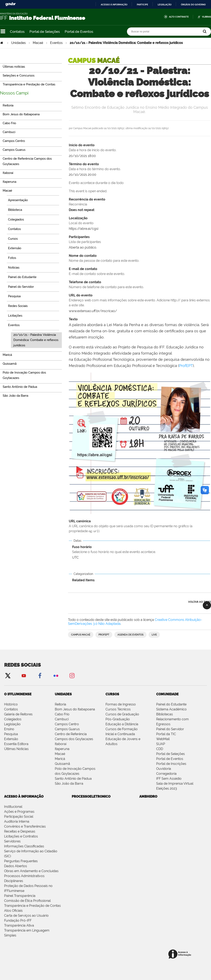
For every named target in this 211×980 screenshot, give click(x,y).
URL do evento (139, 301)
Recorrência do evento (139, 202)
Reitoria (60, 704)
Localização (139, 221)
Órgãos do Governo (193, 5)
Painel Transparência (20, 896)
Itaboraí (61, 744)
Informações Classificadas (24, 846)
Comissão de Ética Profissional (27, 901)
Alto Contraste (179, 17)
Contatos (17, 32)
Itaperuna (62, 749)
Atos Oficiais (13, 911)
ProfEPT (186, 366)
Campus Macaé (81, 635)
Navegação (3, 31)
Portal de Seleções (45, 32)
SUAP (161, 744)
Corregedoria (166, 774)
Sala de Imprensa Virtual (175, 784)
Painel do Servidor (170, 729)
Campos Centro (67, 724)
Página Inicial (2, 43)
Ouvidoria (164, 769)
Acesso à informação (114, 5)
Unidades (18, 43)
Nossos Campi (14, 93)
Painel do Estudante (171, 704)
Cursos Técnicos (118, 709)
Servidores (12, 841)
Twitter (8, 675)
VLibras (206, 17)
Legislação (165, 5)
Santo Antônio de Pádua (73, 779)
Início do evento (139, 148)
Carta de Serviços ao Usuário (26, 916)
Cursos (112, 694)
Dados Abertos (16, 866)
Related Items (83, 580)
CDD (160, 749)
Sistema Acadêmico (171, 709)
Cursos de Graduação (122, 714)
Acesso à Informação (24, 797)
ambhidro (148, 797)
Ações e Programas (19, 812)
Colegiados (13, 719)
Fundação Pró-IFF (18, 920)
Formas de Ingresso (121, 704)
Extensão (11, 739)
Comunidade (167, 694)
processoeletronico (91, 797)
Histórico (11, 704)
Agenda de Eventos (130, 635)
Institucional (13, 807)
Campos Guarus (67, 729)
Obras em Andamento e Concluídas (31, 871)
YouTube (24, 675)
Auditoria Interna (17, 821)
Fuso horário (139, 550)
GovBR (11, 4)
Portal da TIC (166, 734)
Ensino (9, 729)
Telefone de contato (139, 285)
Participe (142, 5)
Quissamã (62, 764)
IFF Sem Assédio (169, 779)
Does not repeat (82, 210)
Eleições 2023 (167, 788)
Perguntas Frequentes (21, 861)
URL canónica (139, 526)
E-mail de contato (139, 272)
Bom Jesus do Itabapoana (75, 709)
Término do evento (139, 167)
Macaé (38, 43)
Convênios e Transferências (25, 826)
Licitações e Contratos (21, 836)
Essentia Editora (16, 744)
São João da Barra (69, 784)
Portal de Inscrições (171, 764)
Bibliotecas (165, 714)
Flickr (56, 675)
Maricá (60, 759)
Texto (73, 319)
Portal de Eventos (79, 32)
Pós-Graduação (118, 719)
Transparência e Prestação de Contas (32, 906)
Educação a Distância (122, 724)
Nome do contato (139, 258)
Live (154, 635)
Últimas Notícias (16, 749)
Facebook (40, 675)
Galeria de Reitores (18, 714)
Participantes (139, 240)
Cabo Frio (62, 714)
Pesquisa (11, 734)
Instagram (72, 675)
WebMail (163, 739)
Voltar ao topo (200, 602)
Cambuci (62, 719)
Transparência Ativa (19, 925)
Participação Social (19, 817)
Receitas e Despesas (20, 831)
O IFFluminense (18, 694)
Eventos (56, 43)
